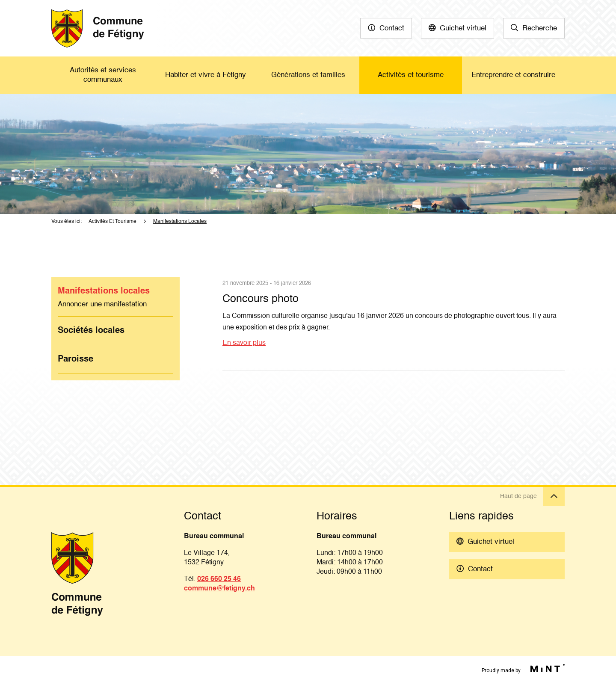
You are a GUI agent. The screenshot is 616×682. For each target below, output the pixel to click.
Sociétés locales (91, 331)
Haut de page (532, 497)
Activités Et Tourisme (113, 222)
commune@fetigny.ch (219, 589)
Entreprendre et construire (513, 75)
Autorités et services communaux (103, 75)
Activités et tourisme (411, 75)
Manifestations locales (104, 291)
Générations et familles (308, 75)
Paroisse (76, 359)
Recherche (540, 28)
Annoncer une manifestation (102, 304)
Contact (392, 28)
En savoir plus (244, 343)
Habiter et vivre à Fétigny (206, 75)
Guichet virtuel (463, 28)
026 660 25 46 (219, 579)
